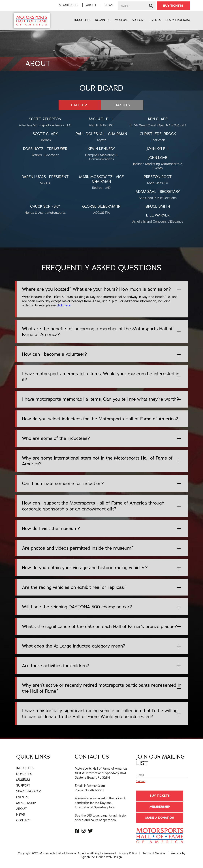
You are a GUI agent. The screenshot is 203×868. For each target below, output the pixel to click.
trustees (122, 105)
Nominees (103, 20)
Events (155, 20)
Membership (69, 5)
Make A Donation (160, 818)
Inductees (82, 20)
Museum (121, 20)
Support (139, 20)
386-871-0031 (94, 790)
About (91, 5)
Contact (24, 820)
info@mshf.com (94, 786)
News (109, 5)
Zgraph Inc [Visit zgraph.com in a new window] (88, 857)
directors (80, 105)
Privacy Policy (128, 853)
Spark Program (178, 20)
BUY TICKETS (173, 6)
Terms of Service (154, 853)
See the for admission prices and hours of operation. (101, 818)
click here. (64, 305)
